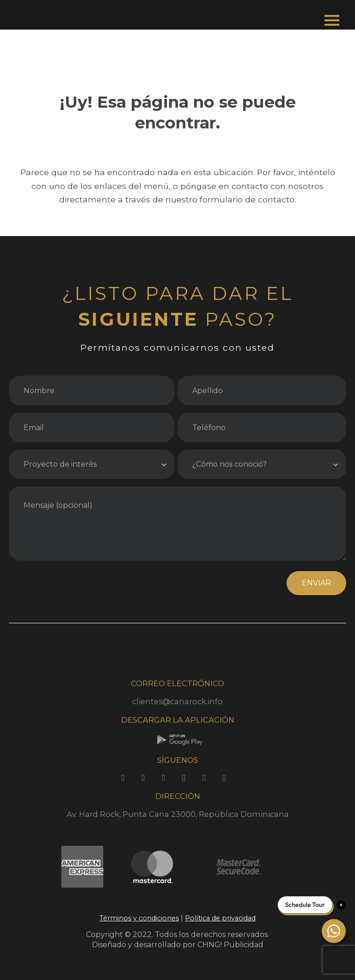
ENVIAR (316, 583)
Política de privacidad (220, 918)
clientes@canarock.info (177, 701)
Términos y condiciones (139, 918)
